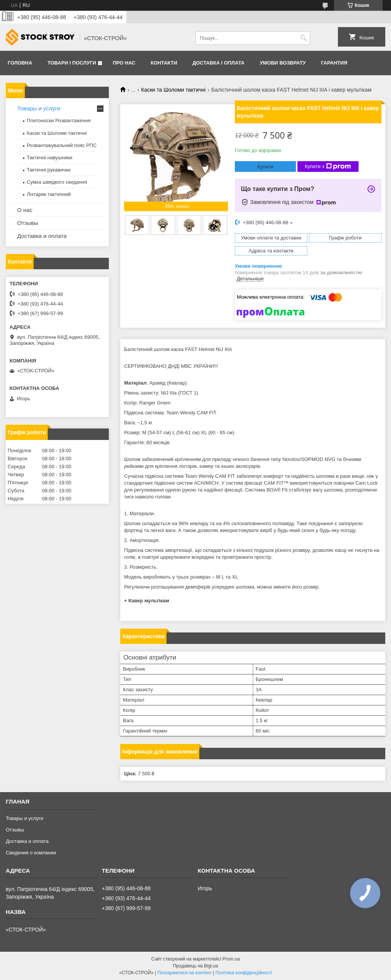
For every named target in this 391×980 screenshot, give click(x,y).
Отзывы (28, 223)
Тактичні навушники (49, 158)
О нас (25, 210)
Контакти (164, 63)
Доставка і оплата (218, 63)
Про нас (124, 63)
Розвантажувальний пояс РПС (62, 145)
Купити (265, 167)
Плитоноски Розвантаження (59, 120)
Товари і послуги (72, 63)
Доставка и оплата (42, 236)
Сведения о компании (31, 853)
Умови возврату (283, 63)
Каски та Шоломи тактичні (174, 90)
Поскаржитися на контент (184, 973)
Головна (20, 63)
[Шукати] (303, 38)
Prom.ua (231, 959)
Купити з (328, 167)
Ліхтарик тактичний (49, 194)
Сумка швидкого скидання (57, 182)
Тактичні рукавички (49, 170)
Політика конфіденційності (244, 973)
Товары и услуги (39, 108)
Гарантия (334, 63)
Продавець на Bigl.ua (195, 966)
